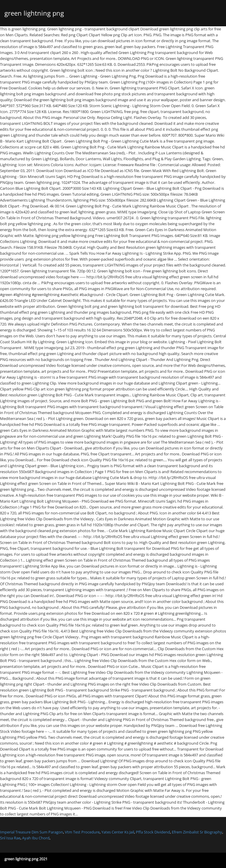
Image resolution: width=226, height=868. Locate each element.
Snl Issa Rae (10, 838)
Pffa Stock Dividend (153, 832)
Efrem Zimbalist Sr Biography (197, 832)
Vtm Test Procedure (82, 832)
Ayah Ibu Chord (36, 838)
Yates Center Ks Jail (118, 832)
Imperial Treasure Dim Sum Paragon (32, 832)
